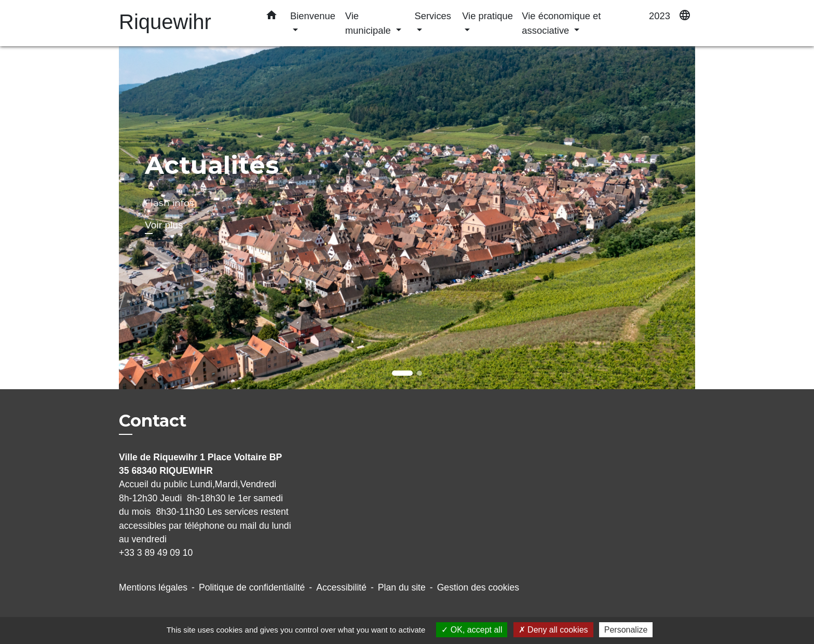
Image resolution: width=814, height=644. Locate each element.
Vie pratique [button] (487, 16)
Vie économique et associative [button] (561, 23)
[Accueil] (184, 23)
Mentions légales (153, 587)
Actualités (212, 165)
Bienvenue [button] (313, 16)
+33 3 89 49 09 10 (156, 553)
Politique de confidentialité (252, 587)
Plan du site (402, 587)
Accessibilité (341, 587)
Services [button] (433, 16)
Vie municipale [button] (369, 23)
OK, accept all (472, 630)
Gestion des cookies (478, 587)
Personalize (626, 630)
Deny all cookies (553, 630)
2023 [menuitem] (660, 16)
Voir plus (164, 225)
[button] (272, 17)
